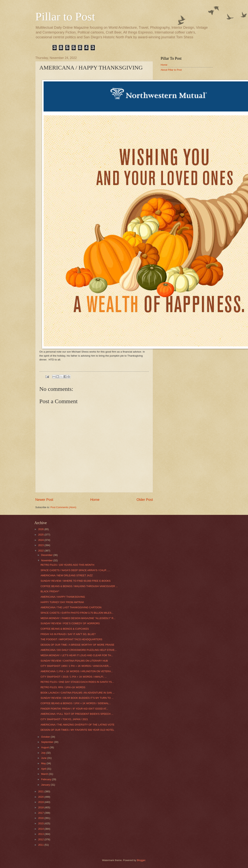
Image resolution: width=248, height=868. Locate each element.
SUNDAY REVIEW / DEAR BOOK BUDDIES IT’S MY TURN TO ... (77, 698)
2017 (41, 813)
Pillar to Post (65, 17)
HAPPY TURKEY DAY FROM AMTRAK (62, 602)
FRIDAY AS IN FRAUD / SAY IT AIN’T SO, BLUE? (68, 634)
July (44, 753)
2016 (41, 818)
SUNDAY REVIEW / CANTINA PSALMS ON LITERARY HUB (74, 661)
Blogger (141, 860)
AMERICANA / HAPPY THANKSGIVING (63, 597)
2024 (41, 540)
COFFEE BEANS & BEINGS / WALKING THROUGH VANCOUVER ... (79, 586)
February (46, 779)
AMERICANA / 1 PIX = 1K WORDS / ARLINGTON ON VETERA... (77, 671)
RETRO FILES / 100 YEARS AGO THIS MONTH (67, 565)
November (47, 560)
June (44, 758)
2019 (41, 802)
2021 (41, 791)
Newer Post (44, 500)
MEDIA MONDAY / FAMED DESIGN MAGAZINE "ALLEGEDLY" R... (78, 618)
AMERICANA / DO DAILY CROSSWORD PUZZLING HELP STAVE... (78, 650)
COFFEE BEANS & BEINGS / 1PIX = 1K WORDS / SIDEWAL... (76, 703)
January (46, 785)
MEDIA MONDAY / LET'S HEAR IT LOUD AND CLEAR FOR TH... (77, 655)
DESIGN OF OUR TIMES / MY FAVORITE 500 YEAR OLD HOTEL (77, 730)
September (48, 742)
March (45, 774)
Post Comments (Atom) (63, 507)
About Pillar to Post (171, 70)
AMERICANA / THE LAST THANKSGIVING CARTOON (71, 607)
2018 (41, 807)
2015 (41, 823)
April (44, 769)
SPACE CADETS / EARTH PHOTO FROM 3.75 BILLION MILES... (77, 613)
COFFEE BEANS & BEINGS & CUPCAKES (65, 629)
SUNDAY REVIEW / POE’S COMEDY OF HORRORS (70, 623)
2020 (41, 797)
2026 (41, 529)
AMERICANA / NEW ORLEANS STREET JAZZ (67, 575)
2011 (41, 845)
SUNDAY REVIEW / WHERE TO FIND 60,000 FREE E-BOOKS (75, 581)
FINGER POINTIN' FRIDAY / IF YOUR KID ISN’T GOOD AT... (74, 709)
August (45, 747)
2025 (41, 535)
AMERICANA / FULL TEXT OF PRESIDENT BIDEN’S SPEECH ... (77, 714)
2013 (41, 834)
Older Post (145, 500)
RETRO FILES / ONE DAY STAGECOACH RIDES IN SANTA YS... (77, 682)
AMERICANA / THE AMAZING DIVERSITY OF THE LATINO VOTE (77, 725)
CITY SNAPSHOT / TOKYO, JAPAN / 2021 (64, 719)
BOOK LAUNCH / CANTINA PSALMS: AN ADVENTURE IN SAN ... (77, 693)
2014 (41, 829)
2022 (41, 551)
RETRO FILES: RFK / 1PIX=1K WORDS (63, 687)
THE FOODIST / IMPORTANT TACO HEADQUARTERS (71, 639)
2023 (41, 545)
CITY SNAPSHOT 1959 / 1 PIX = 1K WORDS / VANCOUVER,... (76, 666)
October (46, 737)
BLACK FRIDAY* (50, 591)
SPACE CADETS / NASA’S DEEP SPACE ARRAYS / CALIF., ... (75, 570)
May (44, 763)
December (47, 555)
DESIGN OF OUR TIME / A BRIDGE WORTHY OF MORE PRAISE (77, 645)
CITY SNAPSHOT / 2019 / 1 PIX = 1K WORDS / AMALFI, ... (74, 677)
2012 (41, 839)
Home (95, 500)
